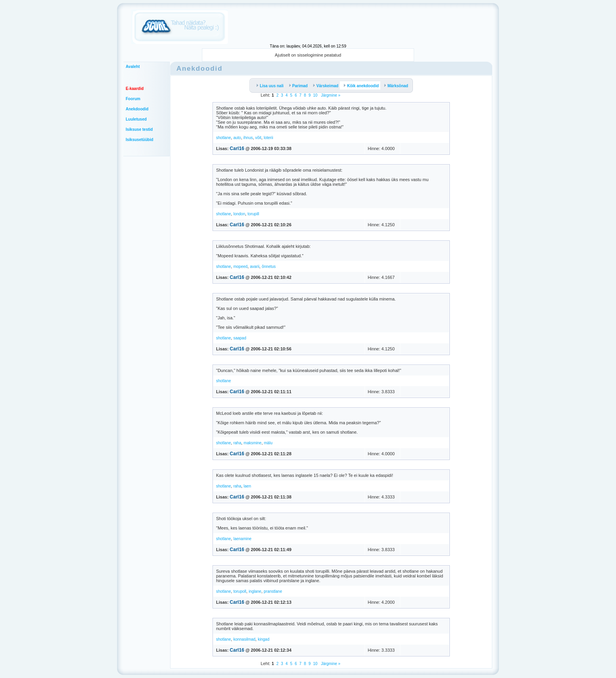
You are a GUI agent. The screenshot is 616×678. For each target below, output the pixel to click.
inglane (255, 591)
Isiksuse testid (139, 129)
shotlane (224, 138)
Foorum (133, 99)
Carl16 (237, 148)
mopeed (240, 267)
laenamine (242, 539)
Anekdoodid (137, 109)
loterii (268, 138)
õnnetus (269, 267)
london (239, 214)
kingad (263, 639)
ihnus (248, 138)
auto (237, 138)
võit (258, 138)
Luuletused (136, 119)
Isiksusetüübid (139, 140)
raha (237, 443)
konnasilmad (244, 639)
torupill (253, 214)
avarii (255, 267)
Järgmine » (330, 95)
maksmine (253, 443)
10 (315, 95)
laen (247, 486)
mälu (268, 443)
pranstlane (273, 591)
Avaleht (133, 67)
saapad (240, 338)
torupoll (240, 591)
